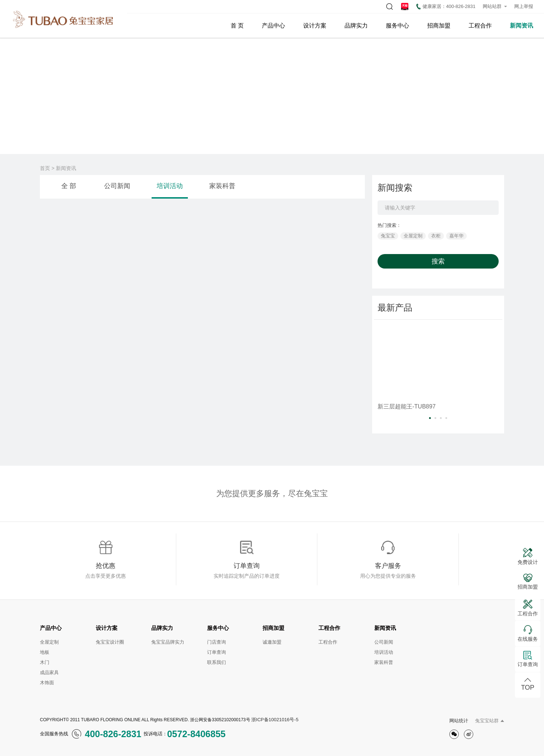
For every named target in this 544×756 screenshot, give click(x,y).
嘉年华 (456, 236)
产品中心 (273, 26)
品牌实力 (356, 26)
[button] (430, 418)
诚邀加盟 (272, 642)
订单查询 (217, 652)
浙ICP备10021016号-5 (275, 720)
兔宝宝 (388, 236)
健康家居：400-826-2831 (446, 7)
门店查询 (217, 642)
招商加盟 (439, 26)
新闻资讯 (522, 26)
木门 (45, 662)
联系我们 (217, 662)
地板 (45, 652)
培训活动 (170, 186)
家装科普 (222, 186)
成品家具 (49, 672)
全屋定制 (413, 236)
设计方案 (315, 26)
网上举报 (524, 6)
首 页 (237, 26)
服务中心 (397, 26)
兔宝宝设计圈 (110, 642)
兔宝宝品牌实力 (168, 642)
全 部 (69, 186)
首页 (45, 168)
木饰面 (47, 683)
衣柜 (436, 236)
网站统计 (459, 721)
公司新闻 (117, 186)
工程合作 (480, 26)
